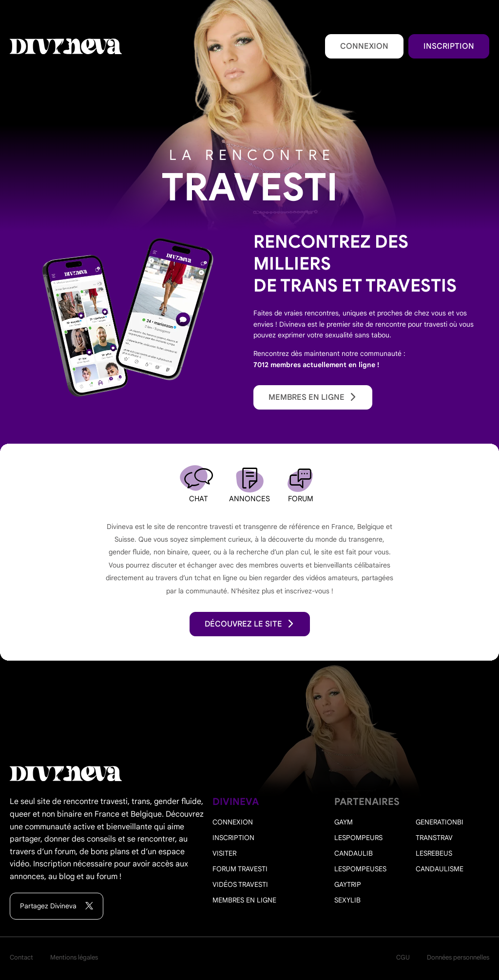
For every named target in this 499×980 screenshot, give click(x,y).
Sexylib (347, 900)
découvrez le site (250, 624)
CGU (403, 957)
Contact (21, 957)
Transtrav (434, 838)
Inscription (449, 46)
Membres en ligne (313, 397)
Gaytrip (348, 884)
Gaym (344, 822)
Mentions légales (74, 957)
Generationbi (440, 822)
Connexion (364, 46)
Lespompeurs (358, 838)
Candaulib (354, 853)
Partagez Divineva (57, 906)
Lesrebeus (434, 853)
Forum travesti (240, 869)
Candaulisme (440, 869)
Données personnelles (458, 957)
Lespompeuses (360, 869)
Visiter (224, 853)
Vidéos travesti (240, 884)
